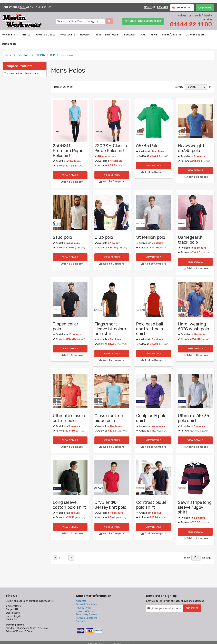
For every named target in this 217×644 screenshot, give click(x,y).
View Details (70, 175)
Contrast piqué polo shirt (151, 505)
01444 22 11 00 (191, 24)
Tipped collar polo (65, 326)
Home (8, 55)
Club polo (104, 237)
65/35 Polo (147, 146)
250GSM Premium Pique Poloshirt (68, 151)
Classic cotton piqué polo (109, 418)
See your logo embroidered (143, 21)
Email (23, 8)
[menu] (108, 39)
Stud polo (62, 237)
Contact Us (82, 621)
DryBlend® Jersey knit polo (110, 505)
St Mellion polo (151, 237)
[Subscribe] (192, 608)
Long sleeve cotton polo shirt (69, 505)
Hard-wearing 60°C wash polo (193, 326)
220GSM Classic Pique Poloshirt (111, 148)
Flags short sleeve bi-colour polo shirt (110, 329)
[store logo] (29, 21)
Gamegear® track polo (190, 240)
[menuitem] (8, 35)
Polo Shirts (24, 55)
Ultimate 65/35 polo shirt (194, 418)
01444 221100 (44, 8)
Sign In (148, 8)
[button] (70, 182)
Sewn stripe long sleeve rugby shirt (195, 507)
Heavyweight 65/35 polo (191, 148)
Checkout (205, 8)
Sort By (179, 87)
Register (163, 8)
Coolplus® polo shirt (151, 418)
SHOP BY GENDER (45, 55)
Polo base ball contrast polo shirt (150, 329)
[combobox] (84, 21)
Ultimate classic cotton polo (69, 418)
